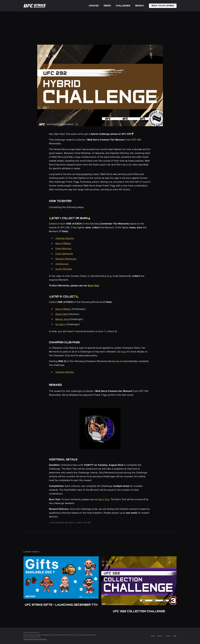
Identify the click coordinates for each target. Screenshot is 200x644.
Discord (160, 636)
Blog (153, 636)
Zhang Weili (62, 314)
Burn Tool (104, 499)
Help (175, 636)
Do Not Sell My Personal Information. (35, 639)
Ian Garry (60, 324)
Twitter (168, 636)
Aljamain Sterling (65, 238)
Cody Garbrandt (64, 254)
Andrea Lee (62, 264)
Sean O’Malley (63, 243)
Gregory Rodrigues (66, 259)
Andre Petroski (64, 269)
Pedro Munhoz (63, 248)
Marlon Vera (62, 319)
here (124, 352)
